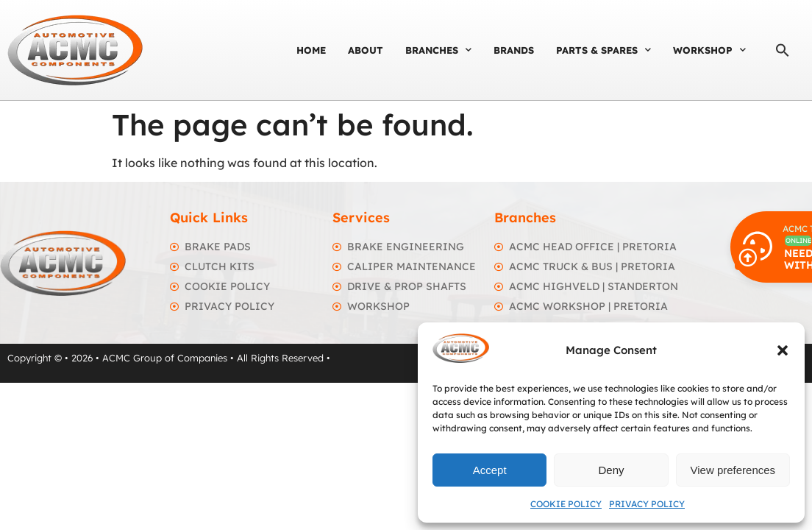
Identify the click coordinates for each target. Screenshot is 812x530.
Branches (438, 50)
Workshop (709, 50)
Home (311, 50)
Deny (611, 470)
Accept (490, 470)
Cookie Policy (566, 504)
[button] (783, 350)
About (366, 50)
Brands (514, 50)
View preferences (733, 470)
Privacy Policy (647, 504)
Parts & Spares (603, 50)
